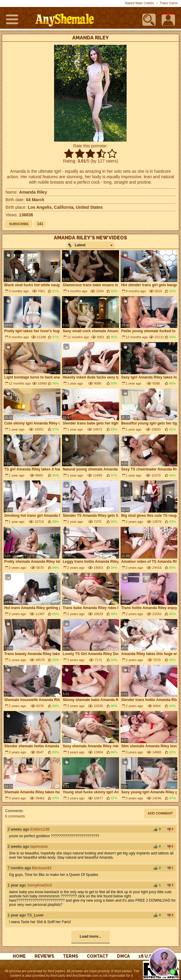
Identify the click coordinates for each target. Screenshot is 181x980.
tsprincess (39, 846)
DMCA (123, 956)
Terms (70, 956)
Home (19, 956)
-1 (168, 830)
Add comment (160, 813)
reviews (44, 956)
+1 (155, 830)
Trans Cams (169, 3)
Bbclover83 (42, 868)
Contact (97, 956)
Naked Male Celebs (139, 3)
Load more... (90, 936)
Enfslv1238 (40, 829)
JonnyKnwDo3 (39, 885)
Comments (14, 811)
